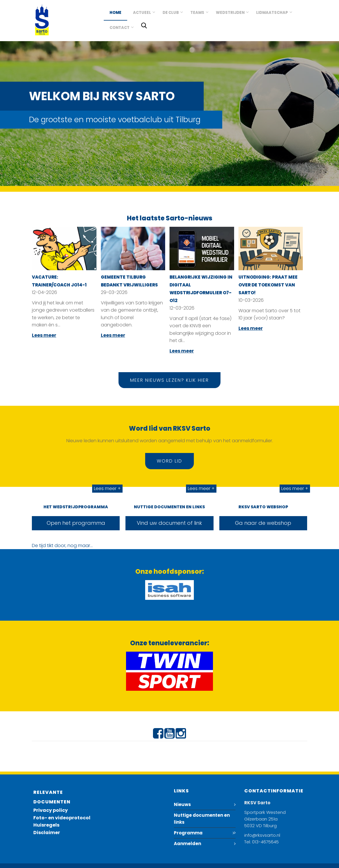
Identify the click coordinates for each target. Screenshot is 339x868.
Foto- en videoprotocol (62, 818)
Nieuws (182, 804)
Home (115, 13)
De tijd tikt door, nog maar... (62, 546)
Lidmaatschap (272, 13)
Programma (188, 833)
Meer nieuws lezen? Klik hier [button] (170, 380)
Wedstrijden (230, 13)
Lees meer (44, 335)
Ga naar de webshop (263, 523)
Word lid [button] (170, 461)
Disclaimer (47, 833)
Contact (120, 28)
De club (171, 13)
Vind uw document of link (169, 523)
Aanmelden (187, 844)
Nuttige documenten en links (202, 819)
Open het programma (76, 523)
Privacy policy (51, 810)
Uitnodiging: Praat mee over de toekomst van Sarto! (268, 285)
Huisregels (46, 825)
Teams (197, 13)
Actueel (142, 13)
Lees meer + (107, 488)
